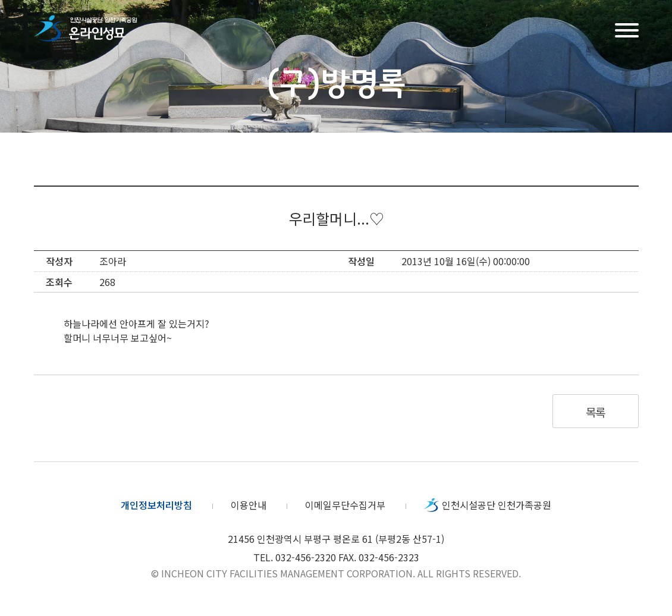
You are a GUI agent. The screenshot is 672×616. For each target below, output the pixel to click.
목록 (596, 412)
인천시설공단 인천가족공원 (497, 505)
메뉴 (627, 29)
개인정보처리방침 (156, 505)
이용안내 (249, 505)
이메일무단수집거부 (345, 505)
